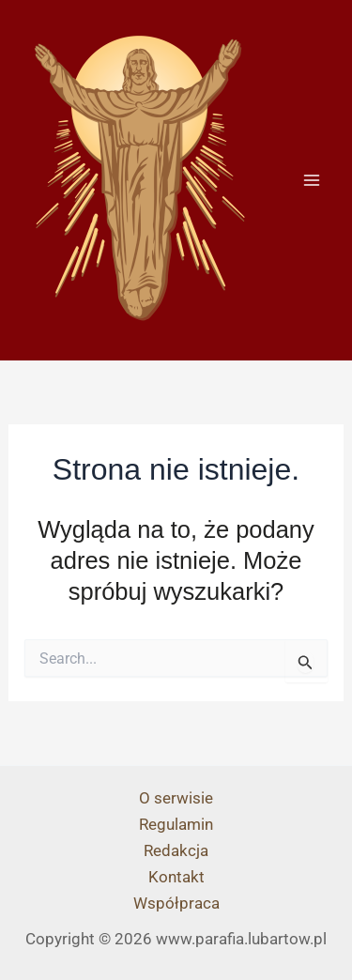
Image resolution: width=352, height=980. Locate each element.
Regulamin (176, 824)
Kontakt (176, 877)
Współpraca (176, 903)
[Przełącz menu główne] (313, 180)
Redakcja (176, 850)
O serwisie (176, 798)
